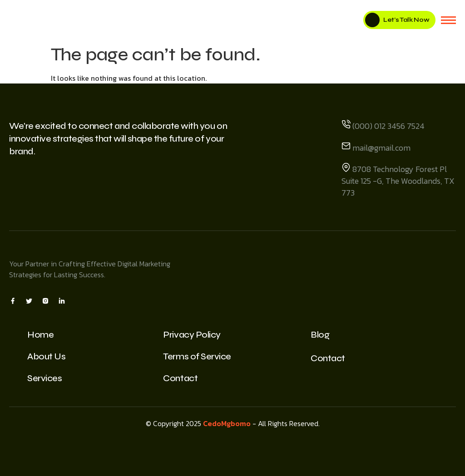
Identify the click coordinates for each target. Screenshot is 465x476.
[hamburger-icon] (448, 20)
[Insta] (45, 300)
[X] (29, 300)
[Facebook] (13, 300)
